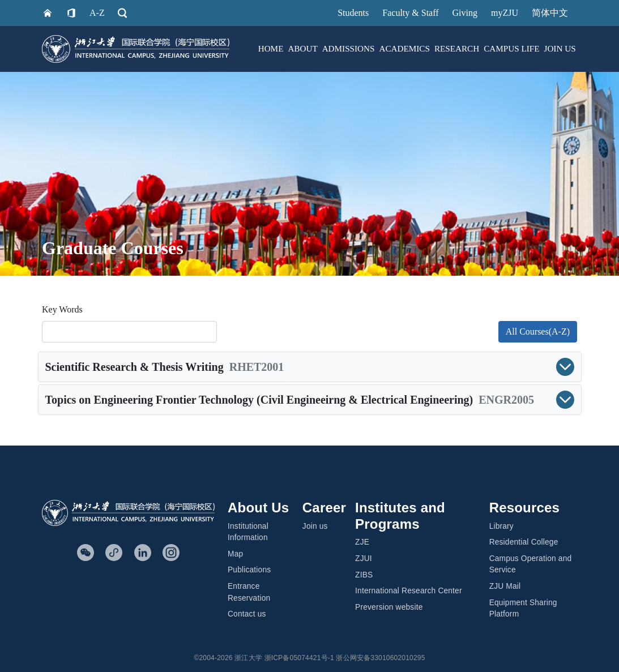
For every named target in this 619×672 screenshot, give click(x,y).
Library (501, 526)
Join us (315, 526)
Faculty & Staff (410, 13)
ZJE (362, 542)
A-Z (97, 13)
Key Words (62, 309)
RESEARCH (457, 48)
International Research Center (409, 591)
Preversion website (389, 607)
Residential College (524, 542)
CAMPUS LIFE (511, 48)
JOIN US (560, 48)
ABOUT (302, 48)
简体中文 (550, 13)
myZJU (505, 13)
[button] (310, 367)
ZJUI (364, 558)
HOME (271, 48)
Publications (249, 570)
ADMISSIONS (349, 48)
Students (353, 13)
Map (235, 554)
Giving (465, 13)
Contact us (247, 614)
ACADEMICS (404, 48)
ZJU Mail (505, 586)
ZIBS (364, 575)
